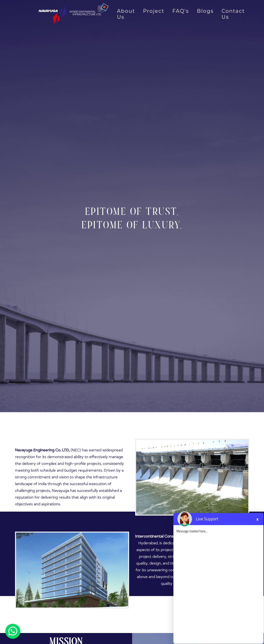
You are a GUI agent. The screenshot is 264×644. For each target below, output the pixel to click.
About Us (126, 14)
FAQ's (181, 11)
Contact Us (233, 14)
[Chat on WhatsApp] (13, 631)
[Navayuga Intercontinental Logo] (63, 14)
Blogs (205, 11)
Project (154, 11)
